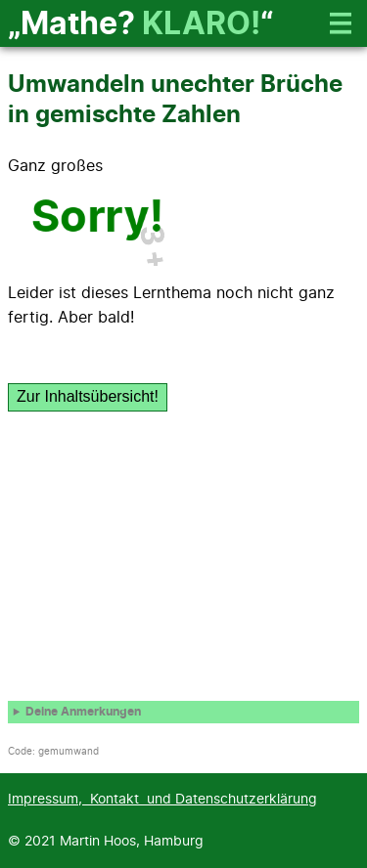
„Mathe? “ (140, 24)
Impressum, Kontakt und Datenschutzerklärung (162, 799)
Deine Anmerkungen (83, 712)
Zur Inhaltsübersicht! (88, 396)
